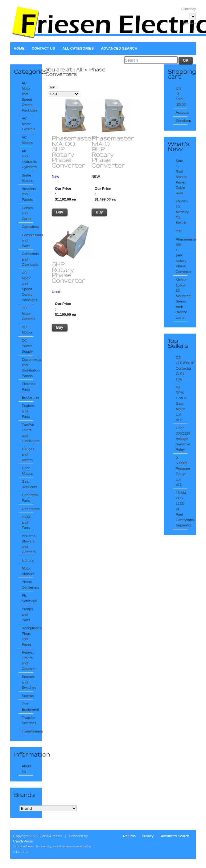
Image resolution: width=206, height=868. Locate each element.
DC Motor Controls (27, 313)
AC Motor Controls (27, 124)
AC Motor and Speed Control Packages (27, 97)
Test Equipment (27, 706)
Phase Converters (27, 584)
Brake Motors (27, 178)
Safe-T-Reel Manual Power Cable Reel (182, 177)
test (179, 231)
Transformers (27, 731)
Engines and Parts (27, 411)
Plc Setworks (27, 598)
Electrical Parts (27, 386)
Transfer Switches (27, 720)
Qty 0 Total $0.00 (181, 96)
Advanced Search (119, 48)
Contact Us (43, 48)
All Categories (78, 48)
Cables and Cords (27, 213)
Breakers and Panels (27, 194)
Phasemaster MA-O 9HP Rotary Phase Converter (182, 255)
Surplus (27, 696)
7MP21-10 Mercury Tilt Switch (182, 212)
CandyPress (23, 841)
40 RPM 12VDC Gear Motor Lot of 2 (182, 403)
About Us (26, 769)
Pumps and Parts (27, 614)
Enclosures (27, 397)
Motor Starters (27, 571)
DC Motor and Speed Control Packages (27, 286)
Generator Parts (27, 498)
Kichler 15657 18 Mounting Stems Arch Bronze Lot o (182, 298)
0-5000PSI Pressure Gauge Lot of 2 (182, 471)
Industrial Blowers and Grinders (27, 544)
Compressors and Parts (27, 240)
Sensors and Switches (27, 682)
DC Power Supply (27, 346)
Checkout (182, 121)
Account (182, 112)
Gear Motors (27, 471)
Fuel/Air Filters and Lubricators (27, 433)
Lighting (27, 560)
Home (19, 48)
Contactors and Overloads (27, 259)
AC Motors (27, 140)
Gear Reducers (27, 484)
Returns (129, 836)
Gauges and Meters (27, 454)
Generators (27, 509)
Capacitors (27, 227)
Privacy (148, 836)
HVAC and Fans (27, 522)
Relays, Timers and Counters (27, 660)
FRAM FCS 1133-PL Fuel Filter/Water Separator (182, 509)
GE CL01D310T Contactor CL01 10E (182, 368)
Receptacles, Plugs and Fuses (27, 636)
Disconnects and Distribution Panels (27, 367)
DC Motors (27, 330)
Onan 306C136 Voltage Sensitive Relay (182, 438)
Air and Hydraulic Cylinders (27, 159)
